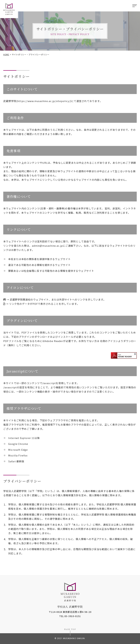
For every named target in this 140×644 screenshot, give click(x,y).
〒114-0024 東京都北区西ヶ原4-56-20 (70, 612)
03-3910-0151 (73, 616)
